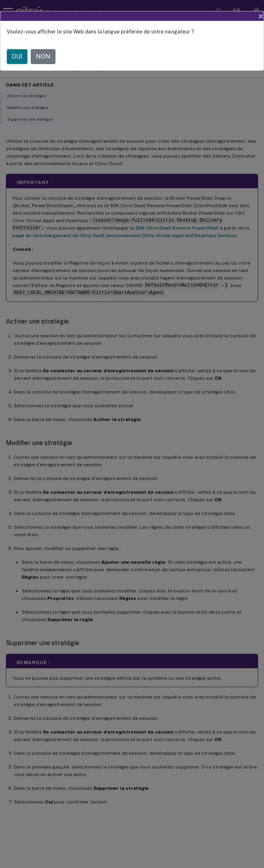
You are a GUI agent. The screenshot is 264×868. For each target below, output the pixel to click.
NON (43, 56)
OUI (17, 56)
